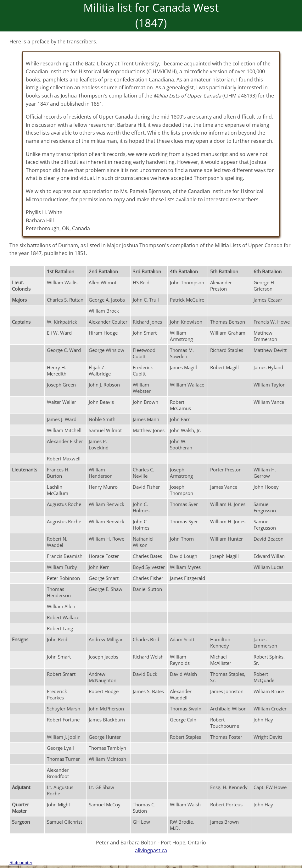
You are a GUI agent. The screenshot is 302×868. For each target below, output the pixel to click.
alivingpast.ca (151, 850)
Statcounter (21, 862)
